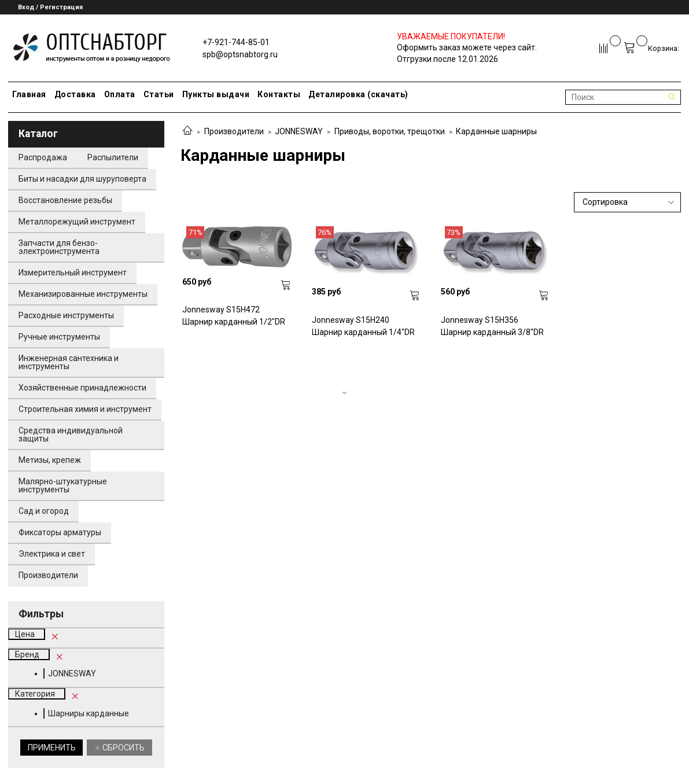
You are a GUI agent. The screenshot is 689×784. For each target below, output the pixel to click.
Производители (234, 131)
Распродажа (43, 157)
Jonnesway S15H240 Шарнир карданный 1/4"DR (363, 326)
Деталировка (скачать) (358, 94)
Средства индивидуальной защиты (71, 435)
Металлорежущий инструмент (77, 222)
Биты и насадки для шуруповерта (82, 179)
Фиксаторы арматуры (60, 532)
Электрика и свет (52, 554)
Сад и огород (44, 511)
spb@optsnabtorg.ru (240, 54)
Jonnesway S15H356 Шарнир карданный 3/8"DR (492, 326)
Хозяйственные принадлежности (82, 388)
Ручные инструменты (59, 337)
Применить (52, 748)
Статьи (159, 94)
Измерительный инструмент (73, 273)
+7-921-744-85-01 (236, 42)
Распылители (113, 157)
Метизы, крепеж (50, 460)
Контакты (279, 94)
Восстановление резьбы (65, 200)
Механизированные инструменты (83, 294)
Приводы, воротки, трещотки (390, 131)
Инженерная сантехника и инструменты (69, 362)
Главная (29, 94)
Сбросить (123, 748)
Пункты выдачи (216, 94)
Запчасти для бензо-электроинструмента (59, 247)
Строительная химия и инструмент (85, 409)
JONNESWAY (299, 131)
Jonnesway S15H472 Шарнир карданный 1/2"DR (234, 316)
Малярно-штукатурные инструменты (63, 485)
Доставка (75, 94)
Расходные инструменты (66, 315)
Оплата (120, 94)
